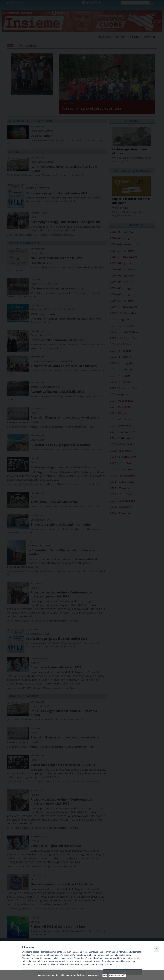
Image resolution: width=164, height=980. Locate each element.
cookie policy (97, 964)
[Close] (157, 949)
